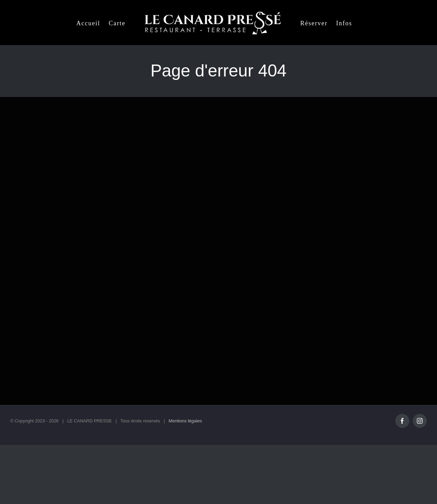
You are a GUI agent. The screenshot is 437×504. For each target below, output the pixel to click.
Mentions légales (185, 421)
